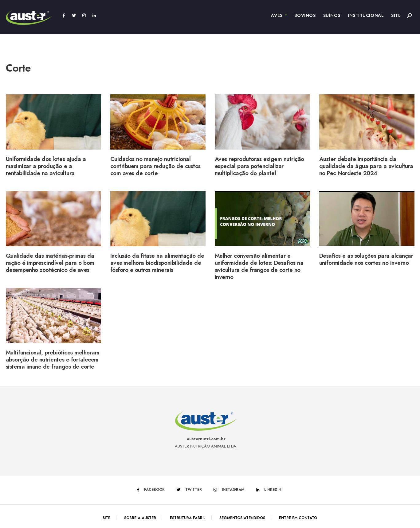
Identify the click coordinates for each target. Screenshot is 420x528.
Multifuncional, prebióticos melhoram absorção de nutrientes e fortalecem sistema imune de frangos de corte (53, 360)
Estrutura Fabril (188, 518)
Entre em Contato (298, 518)
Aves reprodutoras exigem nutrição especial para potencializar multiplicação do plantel (259, 166)
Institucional (366, 15)
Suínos (332, 15)
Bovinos (305, 15)
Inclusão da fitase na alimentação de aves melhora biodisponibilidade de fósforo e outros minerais (157, 263)
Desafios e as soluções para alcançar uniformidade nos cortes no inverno (366, 259)
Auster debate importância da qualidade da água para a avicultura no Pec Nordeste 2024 (366, 166)
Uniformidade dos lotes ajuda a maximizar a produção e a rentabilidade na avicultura (46, 166)
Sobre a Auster (140, 518)
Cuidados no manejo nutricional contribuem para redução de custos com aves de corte (155, 166)
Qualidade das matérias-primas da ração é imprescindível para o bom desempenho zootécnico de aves (50, 263)
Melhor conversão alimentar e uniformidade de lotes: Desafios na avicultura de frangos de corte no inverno (259, 266)
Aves (277, 15)
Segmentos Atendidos (242, 518)
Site (396, 15)
